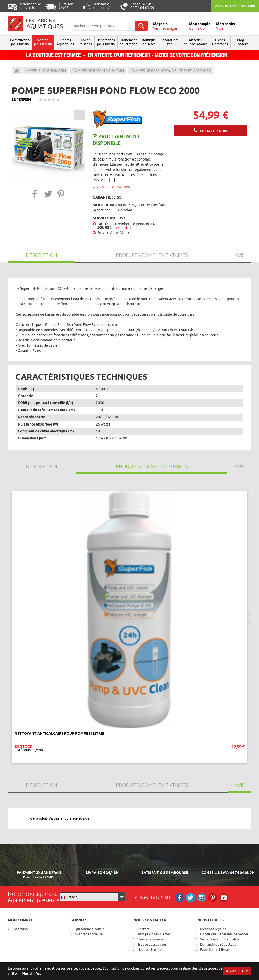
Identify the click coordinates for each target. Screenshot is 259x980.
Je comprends (237, 971)
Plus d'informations (111, 187)
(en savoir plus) (120, 228)
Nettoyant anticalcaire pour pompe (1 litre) (59, 733)
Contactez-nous (214, 131)
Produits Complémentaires (152, 255)
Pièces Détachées (220, 42)
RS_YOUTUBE (224, 898)
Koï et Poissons (85, 42)
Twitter (190, 898)
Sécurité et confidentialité (220, 939)
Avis (240, 255)
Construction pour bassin (20, 42)
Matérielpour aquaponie (195, 42)
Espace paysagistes (152, 944)
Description (42, 255)
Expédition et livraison (217, 949)
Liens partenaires (150, 949)
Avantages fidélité (89, 934)
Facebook (179, 898)
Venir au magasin (150, 939)
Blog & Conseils (240, 42)
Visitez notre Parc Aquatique (235, 6)
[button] (35, 194)
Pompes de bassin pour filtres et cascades (170, 71)
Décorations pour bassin (106, 42)
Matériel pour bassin (43, 42)
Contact (143, 929)
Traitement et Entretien (128, 42)
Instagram (202, 898)
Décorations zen (170, 42)
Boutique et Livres (149, 42)
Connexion (20, 929)
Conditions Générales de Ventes (224, 934)
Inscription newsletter (154, 934)
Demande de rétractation (219, 944)
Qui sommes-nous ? (89, 929)
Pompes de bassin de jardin (98, 71)
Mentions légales (213, 929)
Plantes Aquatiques (65, 42)
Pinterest (213, 898)
